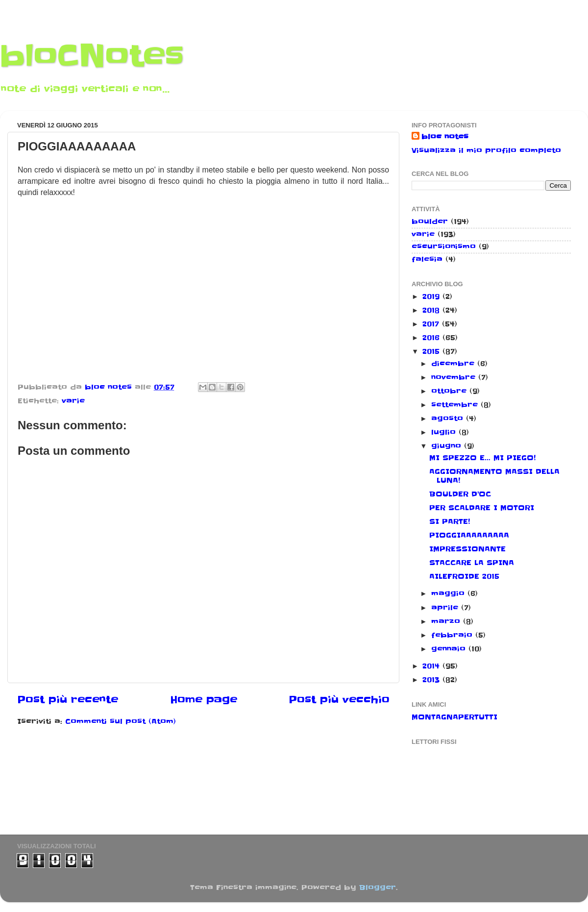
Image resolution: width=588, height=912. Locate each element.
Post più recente (68, 700)
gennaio (450, 649)
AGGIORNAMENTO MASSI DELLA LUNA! (494, 476)
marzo (447, 621)
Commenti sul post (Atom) (121, 721)
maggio (449, 593)
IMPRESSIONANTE (467, 549)
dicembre (454, 364)
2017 (432, 324)
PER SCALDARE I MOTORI (482, 508)
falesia (427, 259)
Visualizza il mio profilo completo (486, 150)
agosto (449, 419)
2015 (432, 351)
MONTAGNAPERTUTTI (454, 717)
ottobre (450, 391)
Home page (204, 700)
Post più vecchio (339, 700)
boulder (430, 222)
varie (73, 401)
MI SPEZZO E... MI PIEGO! (482, 458)
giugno (448, 446)
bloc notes (445, 137)
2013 (432, 680)
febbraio (453, 635)
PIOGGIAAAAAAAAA (469, 535)
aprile (446, 608)
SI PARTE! (450, 521)
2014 (432, 666)
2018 (432, 310)
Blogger (378, 887)
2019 (432, 296)
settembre (456, 405)
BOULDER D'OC (460, 494)
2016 (432, 338)
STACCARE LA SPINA (472, 563)
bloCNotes (92, 56)
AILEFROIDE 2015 (464, 576)
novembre (455, 377)
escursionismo (444, 246)
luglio (445, 432)
